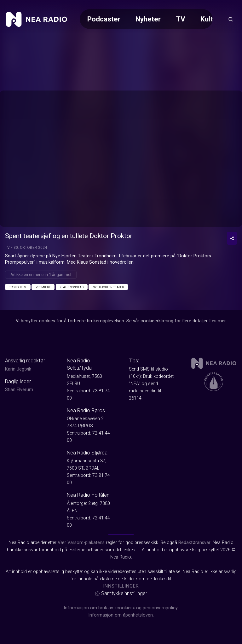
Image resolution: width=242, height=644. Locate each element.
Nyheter (148, 19)
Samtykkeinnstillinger (121, 593)
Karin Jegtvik (18, 369)
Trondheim (18, 287)
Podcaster (104, 19)
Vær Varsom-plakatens (81, 543)
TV (181, 19)
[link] (37, 19)
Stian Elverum (19, 390)
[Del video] (232, 238)
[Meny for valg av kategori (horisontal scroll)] (146, 19)
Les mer (218, 321)
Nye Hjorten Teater (108, 287)
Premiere (43, 287)
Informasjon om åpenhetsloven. (121, 615)
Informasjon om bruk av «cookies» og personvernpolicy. (121, 608)
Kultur (210, 19)
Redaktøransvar (194, 543)
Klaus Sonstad (72, 287)
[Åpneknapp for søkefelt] (231, 19)
